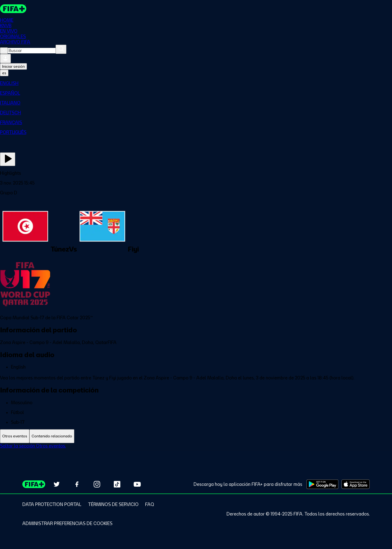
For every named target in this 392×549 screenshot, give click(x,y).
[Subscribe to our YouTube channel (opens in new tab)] (137, 484)
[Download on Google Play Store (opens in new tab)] (322, 484)
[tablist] (196, 436)
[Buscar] (61, 49)
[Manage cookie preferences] (67, 523)
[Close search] (4, 51)
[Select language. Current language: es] (4, 73)
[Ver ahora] (8, 159)
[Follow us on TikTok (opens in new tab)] (117, 484)
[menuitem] (196, 83)
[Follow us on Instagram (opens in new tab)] (97, 484)
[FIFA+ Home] (13, 9)
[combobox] (32, 51)
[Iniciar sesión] (5, 59)
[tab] (15, 436)
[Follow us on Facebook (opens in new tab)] (77, 484)
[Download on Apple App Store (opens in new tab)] (356, 484)
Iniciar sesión (13, 66)
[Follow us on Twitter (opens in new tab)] (57, 484)
